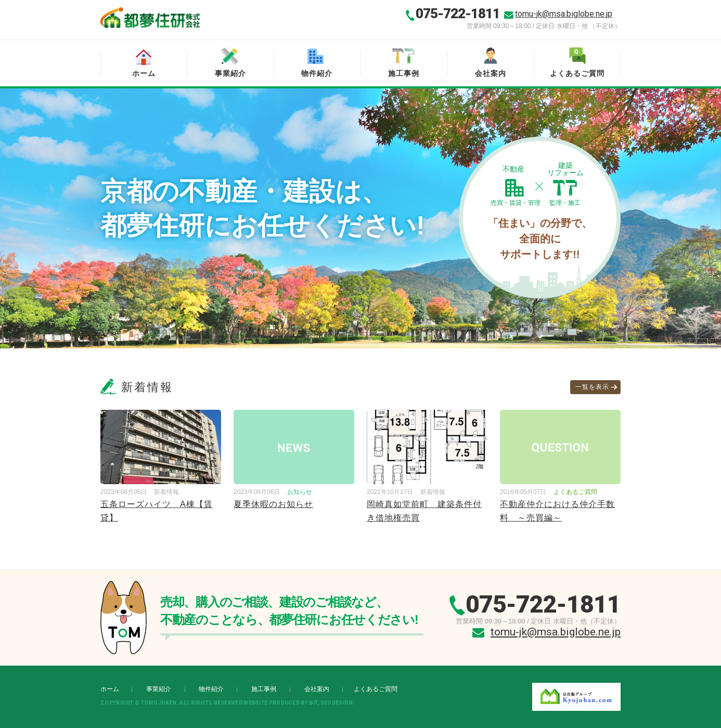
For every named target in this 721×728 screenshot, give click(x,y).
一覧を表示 (592, 387)
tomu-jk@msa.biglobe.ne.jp (564, 14)
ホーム (144, 73)
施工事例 (404, 73)
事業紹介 (230, 73)
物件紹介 (317, 73)
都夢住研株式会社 (150, 18)
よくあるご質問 (577, 73)
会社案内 (491, 73)
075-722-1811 (458, 14)
